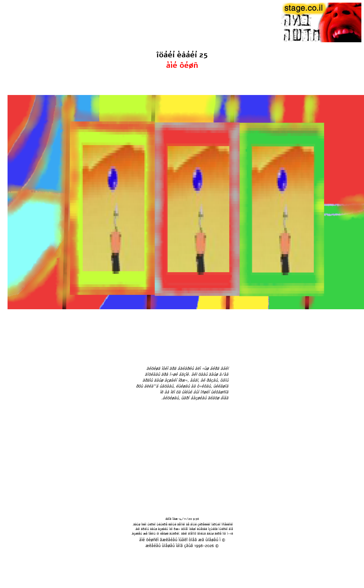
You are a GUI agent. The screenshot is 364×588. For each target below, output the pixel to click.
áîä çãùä (185, 546)
